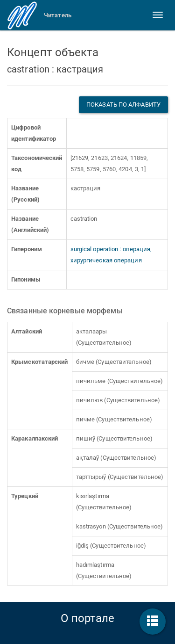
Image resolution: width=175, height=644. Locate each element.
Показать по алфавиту (123, 105)
